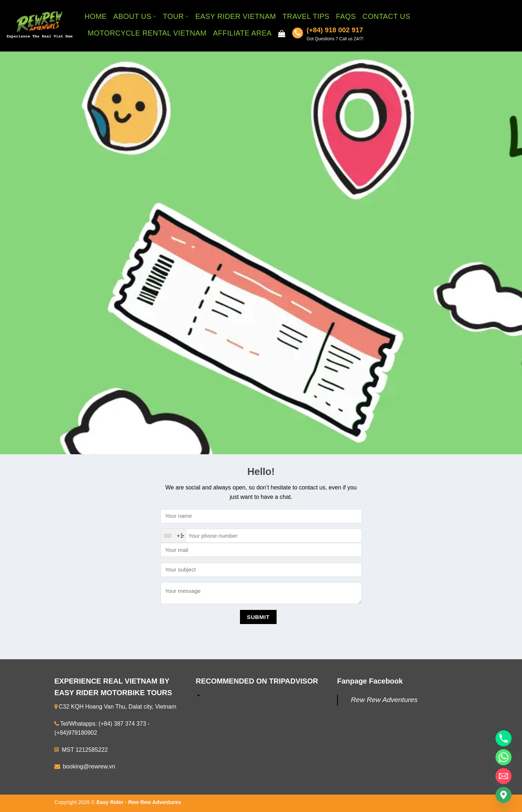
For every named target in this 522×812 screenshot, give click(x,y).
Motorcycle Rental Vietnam (147, 33)
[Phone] (504, 738)
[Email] (504, 776)
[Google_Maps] (504, 795)
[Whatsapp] (504, 757)
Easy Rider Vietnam (236, 16)
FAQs (346, 16)
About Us (135, 16)
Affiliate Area (242, 33)
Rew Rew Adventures (384, 700)
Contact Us (386, 16)
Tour (176, 16)
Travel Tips (306, 16)
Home (96, 16)
